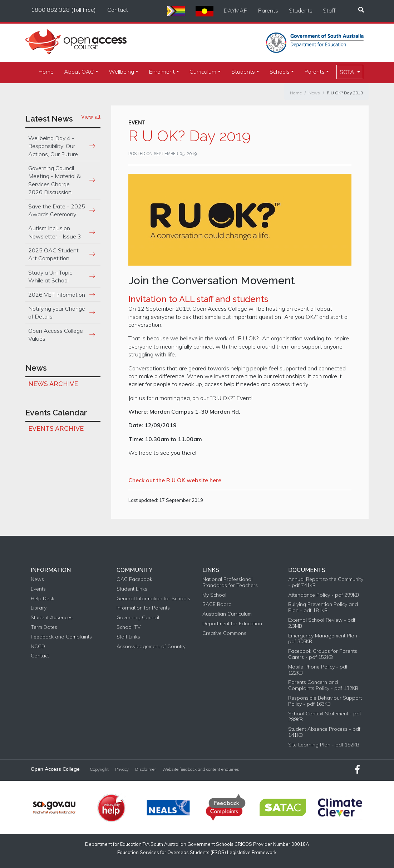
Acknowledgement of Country (151, 647)
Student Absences (52, 618)
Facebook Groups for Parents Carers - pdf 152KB (323, 654)
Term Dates (44, 627)
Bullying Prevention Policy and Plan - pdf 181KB (323, 607)
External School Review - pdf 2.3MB (322, 623)
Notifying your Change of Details (57, 312)
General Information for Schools (153, 599)
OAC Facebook (134, 579)
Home (46, 71)
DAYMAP (236, 10)
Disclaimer (146, 769)
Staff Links (128, 637)
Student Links (132, 589)
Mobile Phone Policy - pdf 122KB (318, 670)
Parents (268, 10)
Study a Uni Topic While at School (50, 276)
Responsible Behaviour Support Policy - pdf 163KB (325, 701)
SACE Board (217, 604)
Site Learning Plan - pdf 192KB (324, 745)
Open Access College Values (56, 335)
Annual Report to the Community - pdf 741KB (326, 582)
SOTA (348, 72)
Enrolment (162, 71)
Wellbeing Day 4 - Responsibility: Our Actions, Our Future (53, 146)
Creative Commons (224, 633)
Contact (118, 10)
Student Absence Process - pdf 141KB (324, 732)
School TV (129, 627)
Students (301, 10)
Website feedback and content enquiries (201, 769)
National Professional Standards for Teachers (230, 582)
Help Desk (43, 599)
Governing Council (138, 618)
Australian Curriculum (227, 614)
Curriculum (203, 71)
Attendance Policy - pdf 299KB (324, 595)
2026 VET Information (57, 295)
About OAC (79, 71)
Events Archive (56, 428)
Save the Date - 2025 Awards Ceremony (57, 210)
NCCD (38, 647)
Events (38, 589)
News (314, 93)
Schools (280, 71)
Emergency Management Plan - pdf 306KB (324, 639)
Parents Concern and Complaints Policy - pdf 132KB (323, 685)
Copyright (99, 769)
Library (39, 608)
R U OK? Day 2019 (345, 93)
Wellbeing (121, 71)
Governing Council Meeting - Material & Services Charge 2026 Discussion (55, 180)
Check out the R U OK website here (175, 480)
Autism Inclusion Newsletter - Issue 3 (55, 232)
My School (214, 595)
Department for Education (232, 624)
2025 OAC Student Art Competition (53, 254)
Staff (329, 10)
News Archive (53, 384)
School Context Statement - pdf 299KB (325, 717)
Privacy (122, 769)
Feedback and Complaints (61, 637)
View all (91, 117)
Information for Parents (143, 608)
